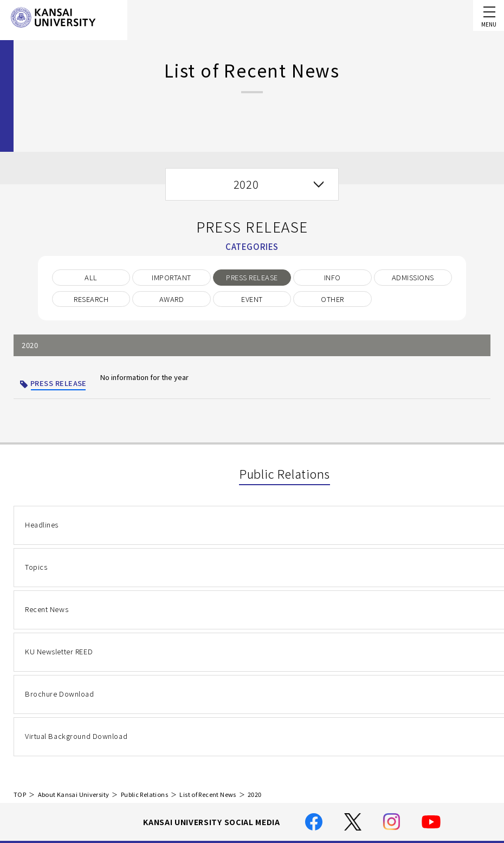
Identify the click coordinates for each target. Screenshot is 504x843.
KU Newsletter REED (59, 578)
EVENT (252, 299)
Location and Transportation (247, 766)
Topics (218, 528)
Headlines (41, 528)
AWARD (172, 299)
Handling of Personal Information (256, 735)
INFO (332, 277)
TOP (20, 641)
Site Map (212, 781)
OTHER (332, 299)
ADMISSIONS (413, 277)
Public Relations (144, 641)
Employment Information (240, 797)
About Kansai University (74, 641)
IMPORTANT (171, 277)
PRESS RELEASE (252, 277)
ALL (91, 277)
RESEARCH (91, 299)
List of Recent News (208, 641)
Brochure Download (241, 578)
